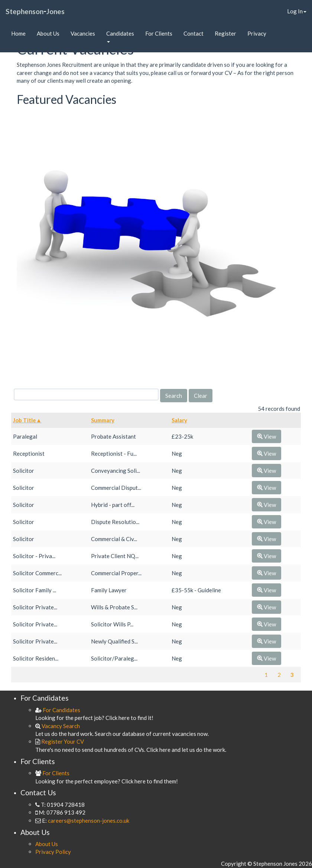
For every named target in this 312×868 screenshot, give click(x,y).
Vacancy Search (58, 726)
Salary (179, 420)
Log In (297, 11)
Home (18, 33)
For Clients (159, 33)
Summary (103, 420)
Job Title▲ (27, 420)
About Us (48, 33)
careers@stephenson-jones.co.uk (89, 820)
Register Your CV (60, 741)
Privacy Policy (53, 852)
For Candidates (58, 710)
